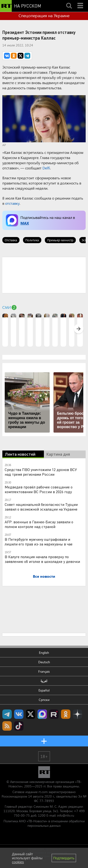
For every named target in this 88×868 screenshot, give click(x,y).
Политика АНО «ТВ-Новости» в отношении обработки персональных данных (44, 823)
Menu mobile (81, 2)
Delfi (46, 168)
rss (7, 726)
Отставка (11, 240)
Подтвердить (64, 858)
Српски (44, 700)
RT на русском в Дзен (77, 714)
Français (44, 671)
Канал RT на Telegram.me (7, 714)
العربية (44, 681)
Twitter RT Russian (31, 714)
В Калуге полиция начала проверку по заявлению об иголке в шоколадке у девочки (42, 559)
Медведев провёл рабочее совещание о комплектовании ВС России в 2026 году (39, 489)
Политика (32, 240)
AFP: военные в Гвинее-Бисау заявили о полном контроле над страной (39, 524)
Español (44, 690)
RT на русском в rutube (54, 714)
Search (69, 2)
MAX (25, 223)
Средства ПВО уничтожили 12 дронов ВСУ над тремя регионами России (41, 472)
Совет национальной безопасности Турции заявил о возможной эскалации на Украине (41, 507)
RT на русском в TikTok (19, 726)
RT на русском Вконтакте (19, 714)
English (44, 653)
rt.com (43, 792)
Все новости (44, 576)
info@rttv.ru (66, 815)
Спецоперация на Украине (44, 16)
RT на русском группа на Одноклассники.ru (66, 714)
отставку (12, 203)
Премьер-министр (60, 240)
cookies (18, 862)
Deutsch (44, 662)
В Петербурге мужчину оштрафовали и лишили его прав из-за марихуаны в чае (39, 542)
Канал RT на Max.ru (42, 714)
